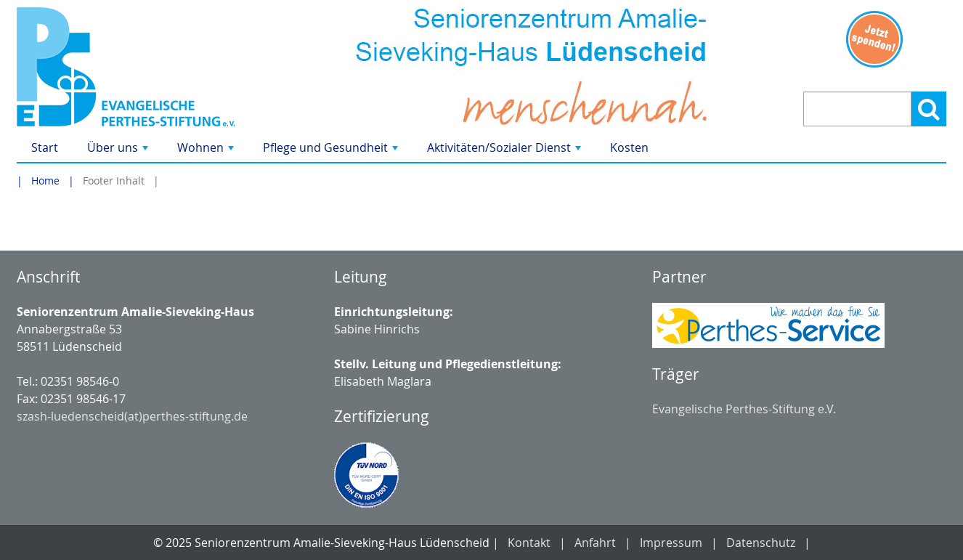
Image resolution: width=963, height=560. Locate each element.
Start (45, 147)
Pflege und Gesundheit (332, 151)
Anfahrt (595, 543)
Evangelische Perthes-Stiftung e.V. (744, 409)
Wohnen (207, 151)
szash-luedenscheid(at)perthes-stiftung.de (132, 416)
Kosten (629, 147)
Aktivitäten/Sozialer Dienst (505, 151)
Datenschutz (761, 543)
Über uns (119, 151)
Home (45, 180)
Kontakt (529, 543)
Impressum (671, 543)
